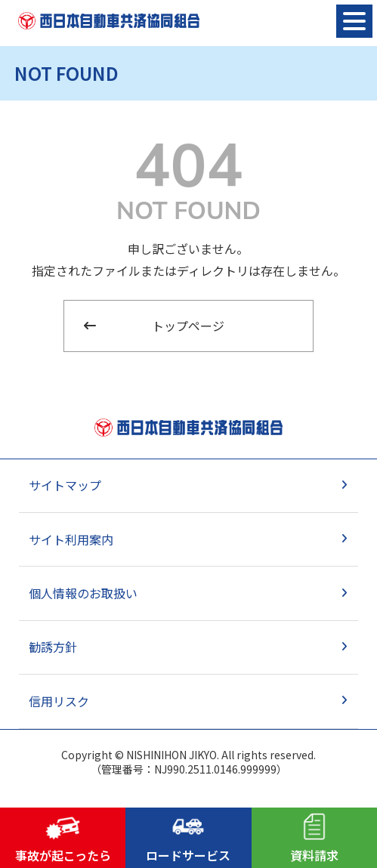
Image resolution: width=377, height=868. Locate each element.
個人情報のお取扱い (83, 593)
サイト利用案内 (71, 539)
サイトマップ (65, 485)
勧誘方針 (53, 647)
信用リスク (59, 701)
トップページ (188, 326)
